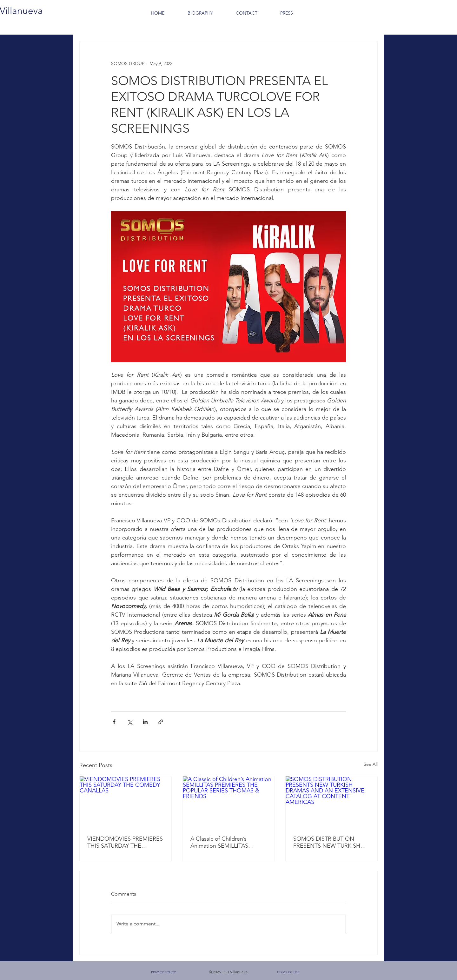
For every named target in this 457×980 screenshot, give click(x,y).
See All (371, 764)
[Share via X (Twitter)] (130, 722)
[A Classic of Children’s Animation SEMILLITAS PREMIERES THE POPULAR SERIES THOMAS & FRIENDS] (229, 802)
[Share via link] (161, 722)
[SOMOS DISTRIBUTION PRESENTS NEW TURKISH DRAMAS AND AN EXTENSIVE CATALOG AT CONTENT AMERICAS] (331, 802)
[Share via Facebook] (114, 722)
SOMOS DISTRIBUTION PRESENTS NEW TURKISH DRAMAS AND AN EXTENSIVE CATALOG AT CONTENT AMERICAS (327, 842)
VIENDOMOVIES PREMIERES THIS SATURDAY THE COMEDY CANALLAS (125, 842)
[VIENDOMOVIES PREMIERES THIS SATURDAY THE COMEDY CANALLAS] (126, 802)
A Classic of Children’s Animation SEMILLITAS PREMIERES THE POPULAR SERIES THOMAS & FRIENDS (228, 842)
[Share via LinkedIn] (145, 722)
